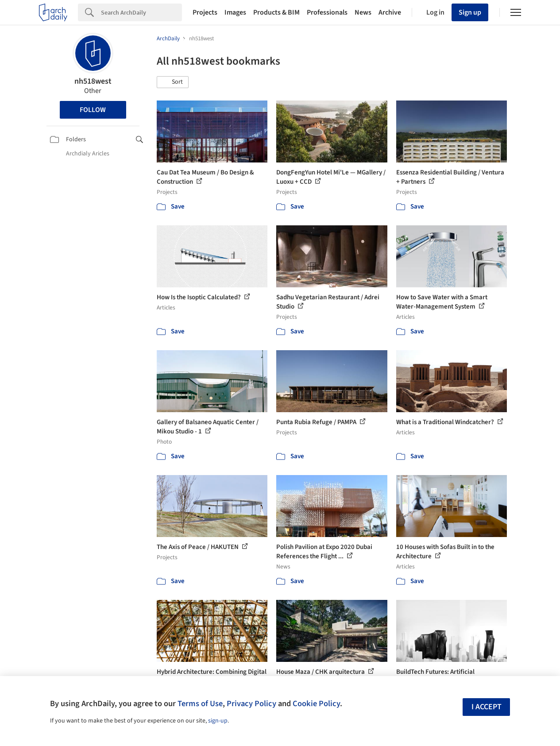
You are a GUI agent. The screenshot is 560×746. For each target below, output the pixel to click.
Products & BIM (276, 12)
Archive (390, 12)
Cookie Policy (316, 703)
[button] (173, 82)
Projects (205, 12)
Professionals (327, 12)
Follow (93, 110)
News (363, 12)
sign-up (218, 721)
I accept (487, 707)
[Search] (141, 12)
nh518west (93, 81)
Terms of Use (200, 703)
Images (235, 12)
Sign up (470, 12)
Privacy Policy (251, 703)
